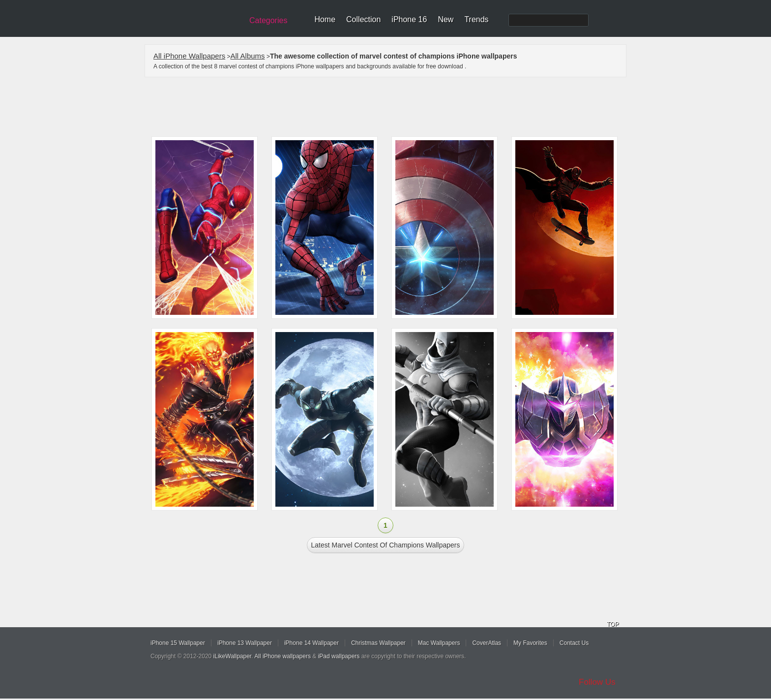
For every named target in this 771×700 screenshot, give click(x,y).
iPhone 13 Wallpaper (245, 643)
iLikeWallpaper (233, 656)
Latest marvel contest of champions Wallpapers (386, 545)
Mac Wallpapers (439, 643)
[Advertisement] (392, 107)
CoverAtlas (487, 643)
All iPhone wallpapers (282, 656)
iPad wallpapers (339, 656)
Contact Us (574, 643)
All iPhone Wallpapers (189, 56)
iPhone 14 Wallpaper (311, 643)
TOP (613, 624)
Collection (363, 19)
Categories (268, 20)
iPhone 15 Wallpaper (178, 643)
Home (325, 19)
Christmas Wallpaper (378, 643)
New (445, 19)
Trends (476, 19)
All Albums (248, 56)
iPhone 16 (409, 19)
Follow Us (597, 682)
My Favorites (530, 643)
